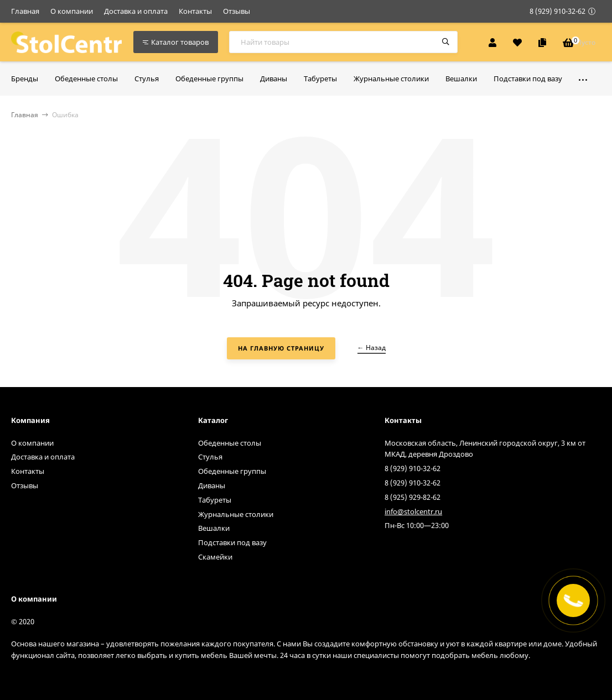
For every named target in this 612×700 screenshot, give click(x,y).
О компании (72, 11)
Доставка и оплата (136, 11)
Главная (25, 11)
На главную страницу (281, 348)
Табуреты (215, 500)
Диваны (212, 485)
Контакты (195, 11)
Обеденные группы (232, 471)
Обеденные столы (230, 443)
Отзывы (237, 11)
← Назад (372, 348)
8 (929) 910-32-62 (557, 11)
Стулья (210, 457)
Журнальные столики (236, 514)
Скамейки (215, 557)
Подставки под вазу (232, 542)
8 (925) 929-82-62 (413, 497)
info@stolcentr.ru (413, 511)
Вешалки (214, 528)
